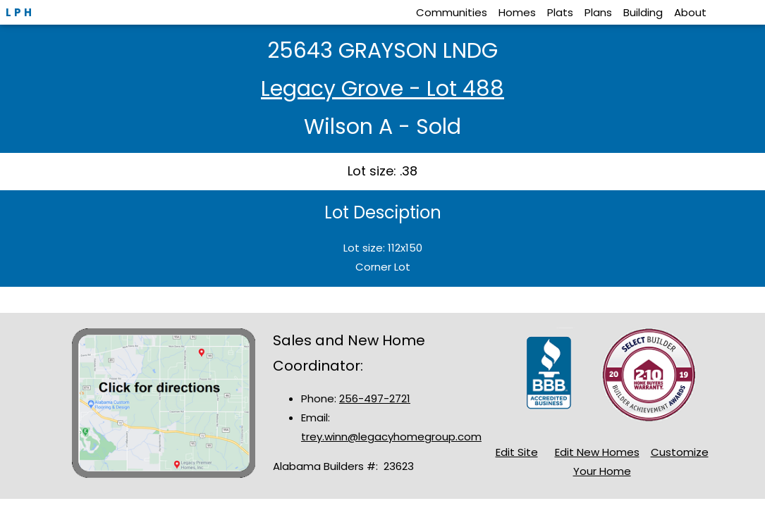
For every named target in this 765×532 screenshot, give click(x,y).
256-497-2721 (375, 398)
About (690, 12)
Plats (560, 12)
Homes (517, 12)
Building (643, 12)
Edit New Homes (597, 452)
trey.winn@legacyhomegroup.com (391, 437)
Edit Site (517, 452)
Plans (598, 12)
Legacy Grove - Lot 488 (382, 89)
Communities (452, 12)
